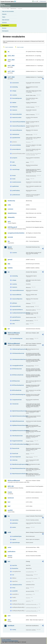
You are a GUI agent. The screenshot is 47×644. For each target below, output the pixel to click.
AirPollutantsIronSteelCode (19, 359)
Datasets (4, 14)
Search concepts (20, 47)
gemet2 (10, 260)
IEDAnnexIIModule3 (14, 344)
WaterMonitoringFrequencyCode (19, 464)
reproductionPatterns (17, 310)
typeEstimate (15, 186)
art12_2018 (11, 60)
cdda (9, 205)
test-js (14, 588)
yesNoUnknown (16, 195)
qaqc (13, 162)
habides (10, 268)
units (13, 324)
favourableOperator (17, 98)
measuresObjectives (17, 299)
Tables (4, 17)
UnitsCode (15, 460)
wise (9, 620)
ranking (14, 165)
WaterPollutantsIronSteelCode (19, 474)
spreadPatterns (16, 320)
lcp (9, 516)
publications (12, 552)
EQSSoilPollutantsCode (18, 421)
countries (15, 95)
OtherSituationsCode (17, 436)
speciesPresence (16, 317)
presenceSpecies (16, 149)
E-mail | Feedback (6, 639)
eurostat (10, 237)
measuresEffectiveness (18, 290)
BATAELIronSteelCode (18, 375)
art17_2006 (11, 66)
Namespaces (5, 31)
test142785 (15, 591)
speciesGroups (16, 543)
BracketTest (15, 568)
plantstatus (15, 523)
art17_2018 (11, 77)
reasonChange (16, 169)
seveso (10, 556)
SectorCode (15, 453)
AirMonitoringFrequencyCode (19, 349)
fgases (10, 247)
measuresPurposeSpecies (19, 126)
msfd (9, 532)
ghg (9, 264)
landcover (11, 498)
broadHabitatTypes (17, 536)
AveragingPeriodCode (18, 366)
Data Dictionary (13, 9)
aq (8, 52)
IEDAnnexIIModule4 (14, 481)
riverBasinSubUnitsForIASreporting (19, 313)
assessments (15, 83)
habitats (14, 103)
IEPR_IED (11, 486)
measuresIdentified (17, 114)
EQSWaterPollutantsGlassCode (19, 425)
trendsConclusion (17, 182)
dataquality (11, 217)
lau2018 (10, 510)
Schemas (4, 23)
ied (9, 329)
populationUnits (16, 138)
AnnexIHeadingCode (17, 338)
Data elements (6, 20)
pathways (15, 303)
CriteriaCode (15, 404)
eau (13, 575)
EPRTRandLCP (12, 227)
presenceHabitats (17, 145)
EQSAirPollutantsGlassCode (19, 411)
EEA (9, 1)
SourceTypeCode (16, 457)
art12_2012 (11, 56)
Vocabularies (5, 25)
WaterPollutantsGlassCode (19, 468)
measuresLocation (17, 117)
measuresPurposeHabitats (19, 122)
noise (9, 547)
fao (9, 241)
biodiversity (11, 201)
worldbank (11, 626)
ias (9, 272)
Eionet (8, 9)
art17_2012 (11, 71)
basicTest (15, 565)
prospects (15, 158)
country (14, 630)
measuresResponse (17, 130)
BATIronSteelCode (17, 390)
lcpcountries (15, 520)
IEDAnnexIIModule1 (14, 333)
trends (14, 179)
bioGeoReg (15, 87)
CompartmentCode (17, 400)
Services (4, 28)
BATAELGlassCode (17, 369)
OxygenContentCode (17, 441)
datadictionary (12, 213)
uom (9, 616)
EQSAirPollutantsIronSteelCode (19, 416)
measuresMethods (17, 295)
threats (14, 176)
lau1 (9, 502)
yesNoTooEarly (16, 191)
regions (14, 539)
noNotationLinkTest (17, 585)
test (9, 561)
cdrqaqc (14, 91)
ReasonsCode (16, 448)
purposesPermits (16, 306)
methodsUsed (16, 134)
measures (15, 110)
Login (35, 1)
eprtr (9, 221)
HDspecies (15, 107)
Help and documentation (8, 11)
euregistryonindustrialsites (16, 233)
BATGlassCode (16, 381)
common (10, 209)
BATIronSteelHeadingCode (19, 395)
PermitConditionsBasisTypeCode (19, 444)
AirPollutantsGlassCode (18, 353)
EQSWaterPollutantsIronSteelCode (19, 431)
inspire (10, 492)
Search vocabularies (9, 47)
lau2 (9, 506)
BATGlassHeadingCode (18, 385)
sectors (14, 527)
